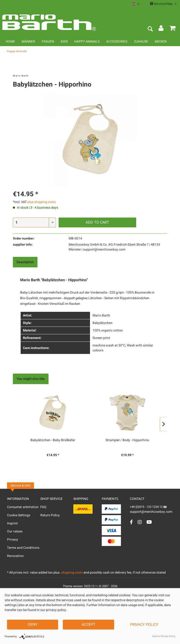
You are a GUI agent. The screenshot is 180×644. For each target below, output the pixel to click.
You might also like (31, 379)
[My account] (161, 29)
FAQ (43, 507)
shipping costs (72, 573)
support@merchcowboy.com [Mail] (151, 510)
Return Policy (50, 515)
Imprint (12, 523)
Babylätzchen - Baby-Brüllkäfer (53, 440)
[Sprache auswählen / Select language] (136, 4)
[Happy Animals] (87, 42)
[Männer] (28, 42)
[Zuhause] (141, 42)
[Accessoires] (117, 42)
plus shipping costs (42, 202)
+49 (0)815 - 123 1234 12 (147, 507)
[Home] (10, 42)
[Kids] (64, 42)
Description (25, 262)
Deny (33, 625)
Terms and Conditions (23, 548)
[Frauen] (48, 42)
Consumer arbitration (23, 507)
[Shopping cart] (172, 29)
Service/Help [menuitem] (163, 4)
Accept (88, 625)
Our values (15, 531)
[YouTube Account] (149, 522)
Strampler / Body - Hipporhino (127, 440)
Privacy (13, 540)
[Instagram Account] (140, 522)
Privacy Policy (144, 625)
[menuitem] (136, 4)
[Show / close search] (150, 29)
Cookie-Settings (19, 515)
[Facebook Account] (131, 522)
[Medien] (161, 42)
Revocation (15, 556)
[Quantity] (34, 222)
